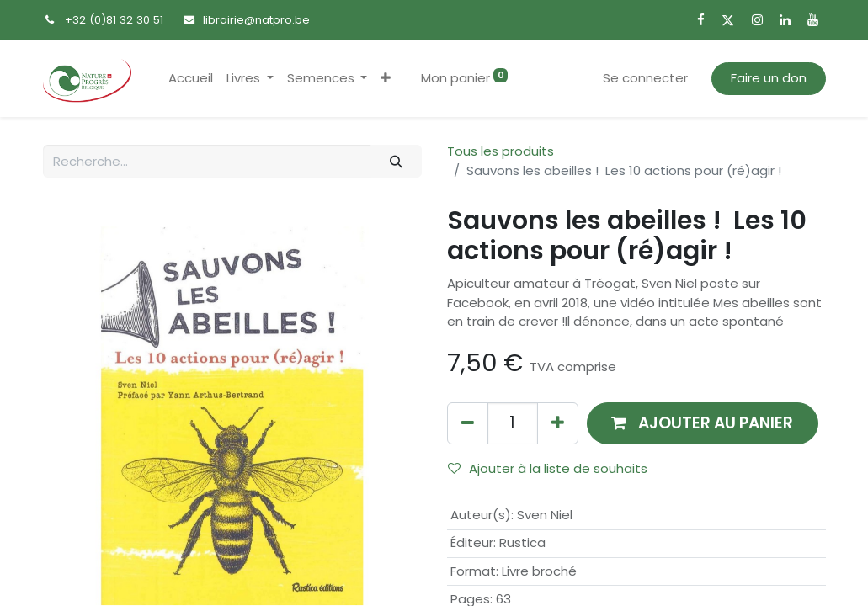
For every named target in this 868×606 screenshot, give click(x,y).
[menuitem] (191, 79)
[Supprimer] (468, 423)
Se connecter (645, 78)
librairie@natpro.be (256, 20)
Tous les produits (501, 151)
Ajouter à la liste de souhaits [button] (548, 468)
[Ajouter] (558, 423)
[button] (386, 79)
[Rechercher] (396, 161)
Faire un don (769, 78)
